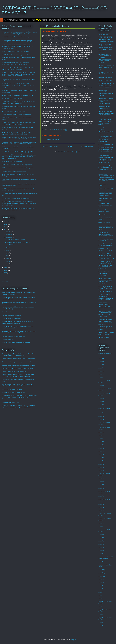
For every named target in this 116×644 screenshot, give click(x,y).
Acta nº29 (101, 482)
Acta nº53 (101, 371)
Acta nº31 (101, 478)
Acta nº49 (101, 399)
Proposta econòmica (7, 339)
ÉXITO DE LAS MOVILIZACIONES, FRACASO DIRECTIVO (106, 234)
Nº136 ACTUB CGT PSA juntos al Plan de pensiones (17, 165)
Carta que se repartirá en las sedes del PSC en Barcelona (18, 368)
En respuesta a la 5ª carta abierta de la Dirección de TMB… (106, 228)
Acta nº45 (101, 416)
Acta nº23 (101, 510)
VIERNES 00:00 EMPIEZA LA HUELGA (106, 250)
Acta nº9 (101, 586)
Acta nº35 (101, 458)
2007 (6, 273)
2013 (6, 221)
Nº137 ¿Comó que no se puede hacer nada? (14, 161)
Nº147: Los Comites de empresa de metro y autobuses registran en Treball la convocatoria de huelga (17, 133)
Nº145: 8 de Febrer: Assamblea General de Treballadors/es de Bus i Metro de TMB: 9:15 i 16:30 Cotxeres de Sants (19, 143)
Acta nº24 (101, 507)
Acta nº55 (101, 365)
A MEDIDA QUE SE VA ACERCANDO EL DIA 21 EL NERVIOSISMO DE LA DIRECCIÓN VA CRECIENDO (106, 265)
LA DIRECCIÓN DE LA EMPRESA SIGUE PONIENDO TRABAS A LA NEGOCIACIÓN (106, 297)
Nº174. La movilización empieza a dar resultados (16, 51)
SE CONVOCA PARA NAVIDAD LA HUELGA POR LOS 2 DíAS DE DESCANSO (106, 281)
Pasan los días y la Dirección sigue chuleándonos (104, 273)
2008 (6, 270)
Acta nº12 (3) (102, 570)
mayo (7, 253)
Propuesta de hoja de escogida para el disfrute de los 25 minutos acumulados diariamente (17, 322)
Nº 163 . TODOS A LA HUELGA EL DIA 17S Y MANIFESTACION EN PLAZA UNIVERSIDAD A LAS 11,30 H (18, 86)
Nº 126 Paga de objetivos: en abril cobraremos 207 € (17, 199)
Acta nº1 (101, 626)
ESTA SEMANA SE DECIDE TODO (104, 107)
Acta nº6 (101, 595)
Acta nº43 (101, 432)
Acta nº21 (101, 527)
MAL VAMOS (103, 215)
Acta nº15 (101, 551)
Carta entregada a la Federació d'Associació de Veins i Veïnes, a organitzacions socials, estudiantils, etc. (19, 355)
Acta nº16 (101, 547)
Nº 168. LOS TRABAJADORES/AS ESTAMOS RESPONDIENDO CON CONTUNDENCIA (15, 64)
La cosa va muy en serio (105, 77)
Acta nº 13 (101, 562)
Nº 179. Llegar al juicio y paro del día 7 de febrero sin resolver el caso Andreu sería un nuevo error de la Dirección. (19, 41)
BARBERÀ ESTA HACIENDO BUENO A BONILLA (105, 205)
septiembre (9, 237)
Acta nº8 (101, 589)
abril (7, 256)
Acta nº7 (101, 592)
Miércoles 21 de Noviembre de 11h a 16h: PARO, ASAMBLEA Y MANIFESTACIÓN (106, 335)
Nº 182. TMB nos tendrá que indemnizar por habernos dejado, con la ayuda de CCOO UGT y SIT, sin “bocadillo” (19, 33)
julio (7, 248)
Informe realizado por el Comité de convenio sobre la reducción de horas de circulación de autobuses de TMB (17, 385)
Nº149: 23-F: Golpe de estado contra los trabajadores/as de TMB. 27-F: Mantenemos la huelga (18, 123)
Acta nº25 (101, 504)
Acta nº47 (101, 405)
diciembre (9, 232)
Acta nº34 (101, 461)
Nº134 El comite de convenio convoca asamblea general (18, 168)
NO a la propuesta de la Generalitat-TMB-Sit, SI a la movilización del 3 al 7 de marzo (106, 168)
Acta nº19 (101, 538)
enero (7, 264)
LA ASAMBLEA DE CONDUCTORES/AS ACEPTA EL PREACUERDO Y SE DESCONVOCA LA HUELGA (105, 58)
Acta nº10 (101, 583)
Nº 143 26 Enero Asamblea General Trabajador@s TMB (18, 152)
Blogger (73, 640)
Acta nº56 (101, 362)
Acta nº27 (101, 488)
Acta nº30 (101, 470)
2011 (6, 227)
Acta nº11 (101, 579)
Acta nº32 (101, 467)
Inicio (70, 146)
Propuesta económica (8, 312)
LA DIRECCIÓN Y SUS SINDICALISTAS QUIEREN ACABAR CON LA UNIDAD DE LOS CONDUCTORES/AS (106, 84)
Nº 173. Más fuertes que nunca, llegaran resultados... (17, 55)
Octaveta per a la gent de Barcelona (12, 389)
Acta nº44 (101, 419)
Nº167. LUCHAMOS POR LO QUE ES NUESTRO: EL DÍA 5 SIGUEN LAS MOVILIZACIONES (19, 68)
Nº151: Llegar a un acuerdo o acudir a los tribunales (16, 115)
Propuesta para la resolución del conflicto (13, 392)
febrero (8, 261)
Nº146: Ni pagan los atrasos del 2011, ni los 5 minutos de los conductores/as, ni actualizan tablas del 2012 (19, 138)
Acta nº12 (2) (102, 573)
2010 (6, 230)
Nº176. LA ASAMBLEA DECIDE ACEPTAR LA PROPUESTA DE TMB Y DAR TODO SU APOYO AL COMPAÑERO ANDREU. (18, 47)
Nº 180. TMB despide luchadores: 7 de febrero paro (16, 37)
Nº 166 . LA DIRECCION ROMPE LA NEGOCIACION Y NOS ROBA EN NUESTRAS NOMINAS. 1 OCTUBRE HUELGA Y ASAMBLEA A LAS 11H (18, 74)
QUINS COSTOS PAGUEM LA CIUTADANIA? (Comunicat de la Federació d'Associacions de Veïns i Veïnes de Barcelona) (19, 397)
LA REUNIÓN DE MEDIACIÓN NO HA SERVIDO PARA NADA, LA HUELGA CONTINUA (106, 256)
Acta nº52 (101, 374)
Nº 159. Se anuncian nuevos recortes (12, 98)
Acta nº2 (101, 623)
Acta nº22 (101, 523)
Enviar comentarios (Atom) (72, 152)
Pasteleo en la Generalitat (106, 189)
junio (7, 250)
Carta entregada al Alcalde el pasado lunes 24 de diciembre (18, 359)
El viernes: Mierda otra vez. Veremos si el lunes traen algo (106, 67)
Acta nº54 (101, 368)
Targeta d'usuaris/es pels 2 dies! (11, 402)
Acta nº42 (101, 435)
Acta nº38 (101, 448)
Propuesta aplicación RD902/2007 (11, 318)
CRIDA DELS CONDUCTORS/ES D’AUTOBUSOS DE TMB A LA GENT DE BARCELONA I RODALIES (18, 375)
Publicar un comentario (52, 139)
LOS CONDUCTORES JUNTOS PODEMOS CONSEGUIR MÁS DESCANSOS (105, 314)
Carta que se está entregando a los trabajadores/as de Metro (18, 365)
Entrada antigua (87, 146)
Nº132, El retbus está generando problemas (14, 171)
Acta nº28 (101, 485)
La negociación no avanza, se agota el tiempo (106, 211)
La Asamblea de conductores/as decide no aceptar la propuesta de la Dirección (106, 93)
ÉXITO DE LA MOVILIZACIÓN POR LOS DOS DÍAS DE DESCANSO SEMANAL (106, 305)
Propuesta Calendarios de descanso (12, 315)
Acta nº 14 (101, 554)
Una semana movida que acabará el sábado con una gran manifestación (106, 194)
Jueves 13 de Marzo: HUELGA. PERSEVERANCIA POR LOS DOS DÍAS (106, 130)
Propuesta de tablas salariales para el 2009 (14, 336)
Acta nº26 (101, 496)
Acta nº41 (101, 439)
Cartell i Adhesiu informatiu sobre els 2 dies (14, 371)
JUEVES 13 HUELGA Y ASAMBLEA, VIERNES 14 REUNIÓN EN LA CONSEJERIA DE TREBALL (106, 121)
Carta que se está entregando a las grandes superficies (17, 362)
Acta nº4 (101, 607)
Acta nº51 (101, 378)
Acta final (101, 358)
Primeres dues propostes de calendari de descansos (16, 342)
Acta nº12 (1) (102, 576)
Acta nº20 (101, 535)
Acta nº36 (101, 454)
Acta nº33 (101, 464)
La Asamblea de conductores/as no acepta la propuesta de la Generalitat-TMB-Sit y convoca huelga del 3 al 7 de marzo (106, 177)
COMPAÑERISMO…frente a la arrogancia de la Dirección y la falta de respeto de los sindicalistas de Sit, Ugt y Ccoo (106, 159)
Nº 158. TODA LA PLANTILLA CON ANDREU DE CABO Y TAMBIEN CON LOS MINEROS (19, 102)
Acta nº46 (101, 413)
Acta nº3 (101, 615)
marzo (8, 258)
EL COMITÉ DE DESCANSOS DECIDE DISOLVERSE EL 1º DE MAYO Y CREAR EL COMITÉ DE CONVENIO (106, 38)
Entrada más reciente (50, 146)
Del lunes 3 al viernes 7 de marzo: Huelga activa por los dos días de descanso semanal (106, 150)
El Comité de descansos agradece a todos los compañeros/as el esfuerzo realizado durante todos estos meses (106, 47)
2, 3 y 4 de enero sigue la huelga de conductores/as (106, 245)
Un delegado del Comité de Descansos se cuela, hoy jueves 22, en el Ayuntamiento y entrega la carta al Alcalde (18, 406)
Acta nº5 (101, 598)
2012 (6, 224)
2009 (6, 267)
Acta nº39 (101, 445)
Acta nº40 (101, 442)
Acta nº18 (101, 541)
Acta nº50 (101, 386)
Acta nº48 (101, 402)
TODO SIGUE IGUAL (105, 223)
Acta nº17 (101, 544)
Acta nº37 (101, 451)
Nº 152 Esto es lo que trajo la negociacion (14, 111)
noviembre (9, 235)
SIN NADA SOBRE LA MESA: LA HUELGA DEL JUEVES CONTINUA (106, 113)
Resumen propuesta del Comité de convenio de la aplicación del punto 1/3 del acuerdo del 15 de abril (19, 332)
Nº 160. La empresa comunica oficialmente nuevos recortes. (19, 95)
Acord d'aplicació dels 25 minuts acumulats (106, 558)
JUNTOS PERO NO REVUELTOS (15, 240)
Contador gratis (5, 282)
